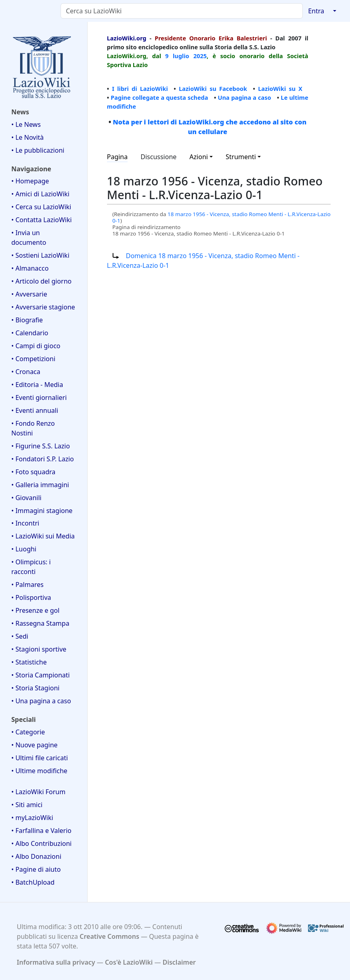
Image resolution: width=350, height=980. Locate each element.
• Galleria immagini (40, 485)
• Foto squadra (33, 472)
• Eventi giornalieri (39, 397)
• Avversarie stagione (43, 307)
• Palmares (27, 585)
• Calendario (30, 333)
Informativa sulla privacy (56, 962)
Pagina (117, 157)
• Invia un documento (29, 238)
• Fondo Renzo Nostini (33, 428)
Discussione (158, 157)
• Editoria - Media (37, 385)
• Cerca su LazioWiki (41, 207)
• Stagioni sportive (39, 649)
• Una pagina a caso (41, 701)
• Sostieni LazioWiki (40, 255)
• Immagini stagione (42, 511)
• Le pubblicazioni (38, 150)
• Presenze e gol (35, 610)
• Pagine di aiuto (36, 869)
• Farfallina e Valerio (41, 831)
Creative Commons (109, 936)
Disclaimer (179, 962)
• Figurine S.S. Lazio (41, 446)
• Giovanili (26, 498)
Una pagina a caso (244, 97)
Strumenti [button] (241, 157)
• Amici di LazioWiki (40, 194)
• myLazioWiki (32, 818)
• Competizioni (33, 359)
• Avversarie (29, 294)
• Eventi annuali (35, 410)
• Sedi (20, 636)
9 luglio (177, 56)
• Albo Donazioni (36, 856)
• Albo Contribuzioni (41, 843)
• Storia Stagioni (36, 688)
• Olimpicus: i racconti (31, 567)
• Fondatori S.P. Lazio (43, 459)
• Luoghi (24, 549)
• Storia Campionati (41, 675)
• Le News (26, 124)
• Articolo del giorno (41, 281)
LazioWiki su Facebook (213, 88)
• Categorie (28, 732)
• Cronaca (26, 372)
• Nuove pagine (35, 745)
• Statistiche (29, 662)
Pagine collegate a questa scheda (159, 97)
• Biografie (27, 320)
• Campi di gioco (36, 346)
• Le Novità (27, 137)
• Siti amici (27, 805)
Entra (316, 11)
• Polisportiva (31, 597)
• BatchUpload (33, 882)
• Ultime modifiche (39, 771)
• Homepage (30, 181)
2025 (200, 56)
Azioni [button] (199, 157)
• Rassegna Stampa (40, 623)
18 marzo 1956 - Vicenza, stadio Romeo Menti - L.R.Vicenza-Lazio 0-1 (221, 217)
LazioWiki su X (280, 88)
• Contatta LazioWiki (42, 220)
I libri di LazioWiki (140, 88)
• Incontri (25, 523)
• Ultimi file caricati (40, 758)
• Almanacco (30, 268)
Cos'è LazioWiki (129, 962)
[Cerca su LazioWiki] (182, 11)
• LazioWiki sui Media (43, 536)
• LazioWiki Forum (38, 792)
